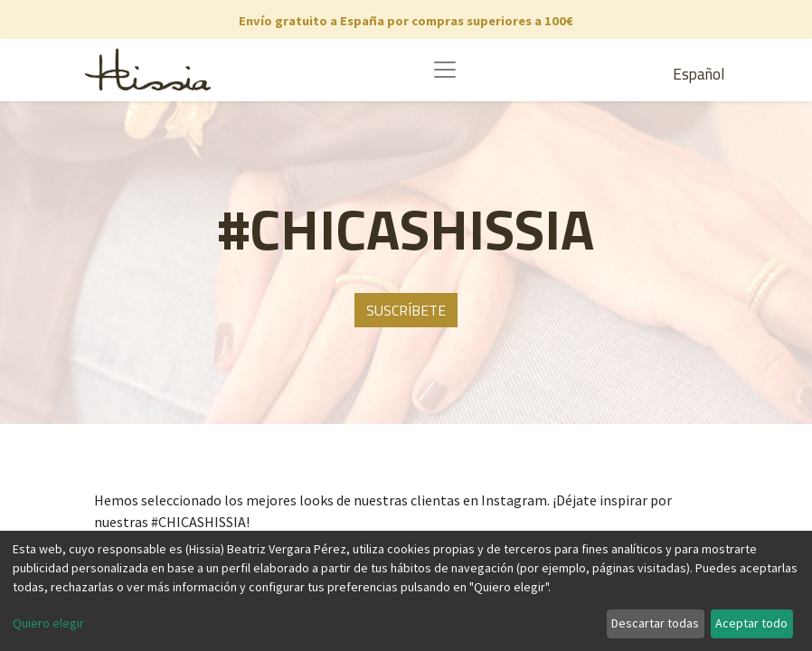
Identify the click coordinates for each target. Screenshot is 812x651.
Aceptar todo (751, 623)
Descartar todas (655, 623)
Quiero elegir (48, 623)
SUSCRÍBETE (406, 310)
